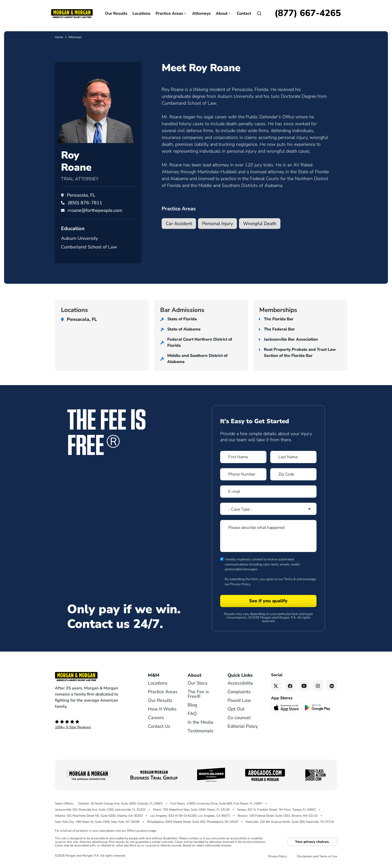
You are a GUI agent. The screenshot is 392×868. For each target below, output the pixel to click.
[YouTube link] (304, 685)
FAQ (192, 714)
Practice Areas (171, 13)
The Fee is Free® (198, 694)
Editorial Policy (243, 726)
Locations (141, 13)
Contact (244, 13)
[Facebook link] (290, 685)
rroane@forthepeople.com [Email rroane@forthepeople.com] (95, 210)
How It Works (162, 709)
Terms (288, 579)
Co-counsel (239, 718)
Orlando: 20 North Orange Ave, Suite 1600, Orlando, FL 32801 (120, 803)
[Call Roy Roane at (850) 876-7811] (85, 203)
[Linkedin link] (332, 685)
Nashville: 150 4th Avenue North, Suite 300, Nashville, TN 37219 (290, 822)
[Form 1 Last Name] (293, 457)
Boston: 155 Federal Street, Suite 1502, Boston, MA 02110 (278, 816)
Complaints (239, 692)
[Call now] (308, 13)
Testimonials (201, 731)
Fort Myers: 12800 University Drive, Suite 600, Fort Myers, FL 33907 (216, 803)
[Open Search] (259, 13)
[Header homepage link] (72, 13)
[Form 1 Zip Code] (293, 474)
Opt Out (236, 709)
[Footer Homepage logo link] (93, 676)
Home (59, 37)
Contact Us (159, 726)
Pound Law (239, 700)
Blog (192, 705)
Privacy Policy (240, 584)
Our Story (198, 683)
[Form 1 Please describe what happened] (268, 536)
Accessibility (240, 683)
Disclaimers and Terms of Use (317, 856)
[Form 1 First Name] (243, 457)
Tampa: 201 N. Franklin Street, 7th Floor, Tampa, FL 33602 (276, 810)
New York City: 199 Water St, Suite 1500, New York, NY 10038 (97, 822)
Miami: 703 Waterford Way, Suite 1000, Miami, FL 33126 (191, 810)
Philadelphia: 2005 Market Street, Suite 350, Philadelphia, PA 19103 (193, 822)
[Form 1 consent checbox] (222, 559)
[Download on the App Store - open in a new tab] (287, 707)
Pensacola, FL (81, 195)
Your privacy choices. (312, 842)
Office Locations (138, 831)
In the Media (200, 722)
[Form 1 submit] (268, 601)
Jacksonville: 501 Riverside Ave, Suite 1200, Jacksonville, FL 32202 (100, 810)
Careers (156, 718)
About (224, 13)
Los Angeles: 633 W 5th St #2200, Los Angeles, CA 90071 (190, 816)
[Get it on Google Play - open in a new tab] (318, 707)
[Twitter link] (276, 685)
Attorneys (201, 13)
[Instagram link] (318, 685)
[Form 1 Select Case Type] (268, 509)
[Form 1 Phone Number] (243, 474)
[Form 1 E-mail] (268, 492)
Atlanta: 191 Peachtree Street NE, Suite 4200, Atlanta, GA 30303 (99, 816)
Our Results (116, 13)
